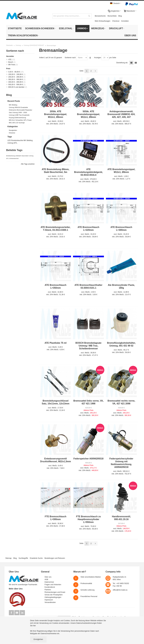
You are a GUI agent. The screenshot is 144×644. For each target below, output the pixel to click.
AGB (46, 580)
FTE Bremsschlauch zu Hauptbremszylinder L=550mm (88, 519)
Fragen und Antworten (53, 585)
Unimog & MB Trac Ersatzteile (19, 115)
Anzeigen (98, 58)
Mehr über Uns (16, 589)
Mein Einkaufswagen (103, 21)
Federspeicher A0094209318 (88, 459)
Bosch (11, 62)
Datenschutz (49, 582)
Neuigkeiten (13, 130)
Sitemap (8, 558)
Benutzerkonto (100, 16)
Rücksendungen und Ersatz (55, 592)
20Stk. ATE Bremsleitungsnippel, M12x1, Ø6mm (56, 114)
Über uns (48, 577)
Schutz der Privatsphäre (54, 595)
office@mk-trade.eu (120, 590)
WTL (16, 143)
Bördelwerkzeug (11, 156)
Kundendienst (50, 587)
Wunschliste (112, 16)
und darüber (16, 87)
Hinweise (12, 133)
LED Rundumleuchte (15, 140)
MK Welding (13, 105)
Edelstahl (18, 156)
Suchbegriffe (23, 558)
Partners (48, 590)
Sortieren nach (70, 58)
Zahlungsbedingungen (53, 597)
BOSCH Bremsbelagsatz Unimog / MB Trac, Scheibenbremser (89, 346)
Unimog (18, 45)
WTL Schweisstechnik (12, 158)
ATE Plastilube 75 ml (56, 343)
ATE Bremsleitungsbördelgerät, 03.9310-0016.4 (88, 172)
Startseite (9, 45)
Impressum (49, 600)
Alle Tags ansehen (28, 164)
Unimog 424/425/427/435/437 (34, 45)
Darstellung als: (122, 63)
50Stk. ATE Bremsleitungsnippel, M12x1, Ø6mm (89, 114)
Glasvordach (25, 156)
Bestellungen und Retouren (55, 558)
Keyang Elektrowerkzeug (17, 118)
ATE (10, 60)
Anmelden (125, 21)
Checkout (116, 21)
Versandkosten (50, 602)
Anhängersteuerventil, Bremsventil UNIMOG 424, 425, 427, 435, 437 (121, 114)
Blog (120, 16)
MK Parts (12, 65)
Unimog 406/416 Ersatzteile (18, 107)
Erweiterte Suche (36, 558)
